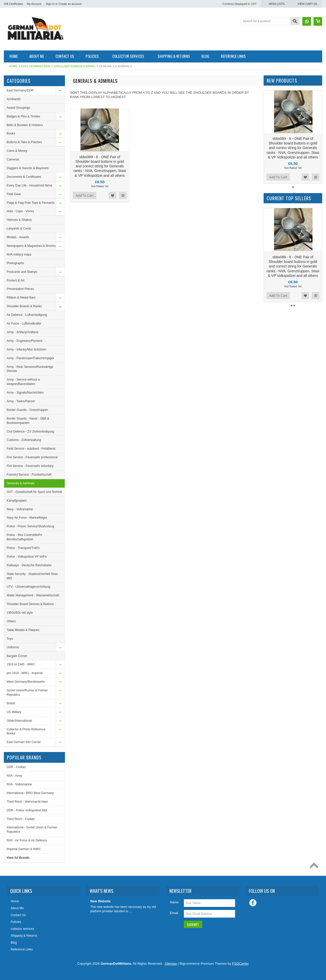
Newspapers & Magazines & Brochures (33, 246)
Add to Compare (123, 195)
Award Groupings (18, 108)
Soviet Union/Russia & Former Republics (27, 693)
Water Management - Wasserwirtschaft (33, 595)
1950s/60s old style (20, 613)
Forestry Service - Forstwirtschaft (29, 475)
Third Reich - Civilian (21, 819)
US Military (14, 712)
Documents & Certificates (24, 177)
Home (13, 66)
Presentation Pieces (20, 289)
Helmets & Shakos (19, 220)
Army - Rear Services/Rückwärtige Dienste (30, 369)
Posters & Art (16, 280)
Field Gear (14, 194)
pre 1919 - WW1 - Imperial (25, 673)
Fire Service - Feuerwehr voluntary (30, 466)
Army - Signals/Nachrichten (25, 393)
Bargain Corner (17, 656)
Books (11, 133)
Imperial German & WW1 (24, 849)
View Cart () (307, 4)
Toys (10, 639)
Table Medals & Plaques (23, 630)
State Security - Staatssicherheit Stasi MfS (32, 576)
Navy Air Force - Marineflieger (27, 518)
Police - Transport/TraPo (23, 548)
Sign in (50, 4)
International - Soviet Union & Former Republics (32, 830)
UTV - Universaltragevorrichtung (28, 587)
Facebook (253, 903)
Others (11, 621)
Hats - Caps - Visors (20, 211)
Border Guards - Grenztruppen (27, 410)
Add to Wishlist (113, 195)
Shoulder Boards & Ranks (75, 66)
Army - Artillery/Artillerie (23, 332)
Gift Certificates (13, 4)
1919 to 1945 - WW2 (21, 664)
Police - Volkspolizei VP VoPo (27, 557)
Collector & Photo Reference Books (26, 731)
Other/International (19, 721)
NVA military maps (19, 254)
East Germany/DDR (36, 66)
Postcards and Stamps (22, 272)
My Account (34, 4)
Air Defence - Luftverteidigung (27, 315)
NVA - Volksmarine (19, 784)
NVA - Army (14, 776)
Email (174, 913)
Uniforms (13, 647)
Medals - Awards (18, 237)
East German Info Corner (24, 742)
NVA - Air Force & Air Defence (27, 840)
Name (174, 902)
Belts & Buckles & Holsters (25, 125)
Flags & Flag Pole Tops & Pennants (31, 203)
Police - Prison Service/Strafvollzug (30, 526)
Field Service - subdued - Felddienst (31, 449)
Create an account (70, 4)
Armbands (14, 99)
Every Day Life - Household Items (29, 185)
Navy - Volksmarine (20, 509)
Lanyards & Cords (19, 229)
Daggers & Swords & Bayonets (28, 168)
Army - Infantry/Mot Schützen (26, 350)
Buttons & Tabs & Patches (24, 142)
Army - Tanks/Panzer (21, 401)
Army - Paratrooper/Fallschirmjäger (30, 358)
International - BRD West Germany (30, 793)
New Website (100, 901)
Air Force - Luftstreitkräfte (24, 324)
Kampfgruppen (17, 501)
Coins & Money (17, 151)
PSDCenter (240, 964)
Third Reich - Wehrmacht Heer (27, 802)
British (11, 703)
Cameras (13, 159)
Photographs (15, 263)
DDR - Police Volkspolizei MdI (27, 810)
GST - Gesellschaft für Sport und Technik (34, 492)
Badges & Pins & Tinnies (23, 116)
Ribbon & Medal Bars (21, 298)
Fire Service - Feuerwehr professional (32, 457)
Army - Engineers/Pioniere (24, 341)
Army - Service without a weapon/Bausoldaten (23, 382)
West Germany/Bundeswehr (26, 682)
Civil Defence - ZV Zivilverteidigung (30, 432)
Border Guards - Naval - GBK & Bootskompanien (28, 421)
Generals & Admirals (21, 483)
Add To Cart (85, 195)
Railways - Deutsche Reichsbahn (29, 565)
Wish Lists (277, 4)
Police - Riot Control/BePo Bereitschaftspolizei (24, 537)
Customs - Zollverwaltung (24, 440)
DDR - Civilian (16, 767)
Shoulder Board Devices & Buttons (30, 604)
